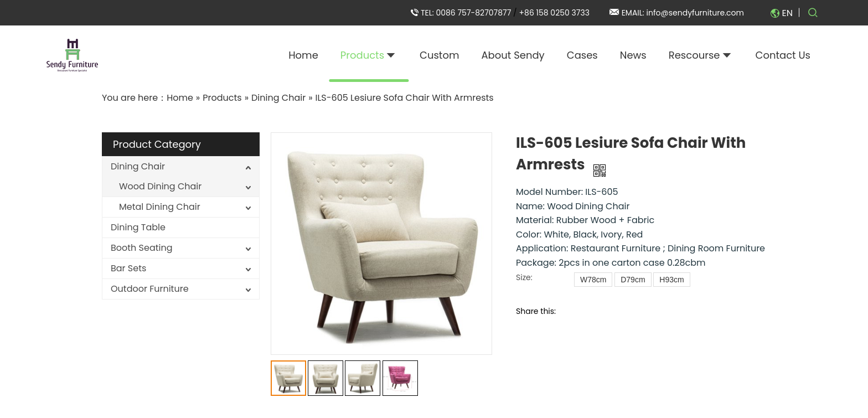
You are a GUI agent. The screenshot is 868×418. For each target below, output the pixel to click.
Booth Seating (142, 248)
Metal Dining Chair (160, 207)
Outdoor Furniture (150, 289)
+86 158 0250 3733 (554, 13)
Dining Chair (138, 166)
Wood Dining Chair (160, 186)
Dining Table (138, 227)
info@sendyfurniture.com (695, 13)
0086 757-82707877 (474, 13)
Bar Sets (128, 268)
